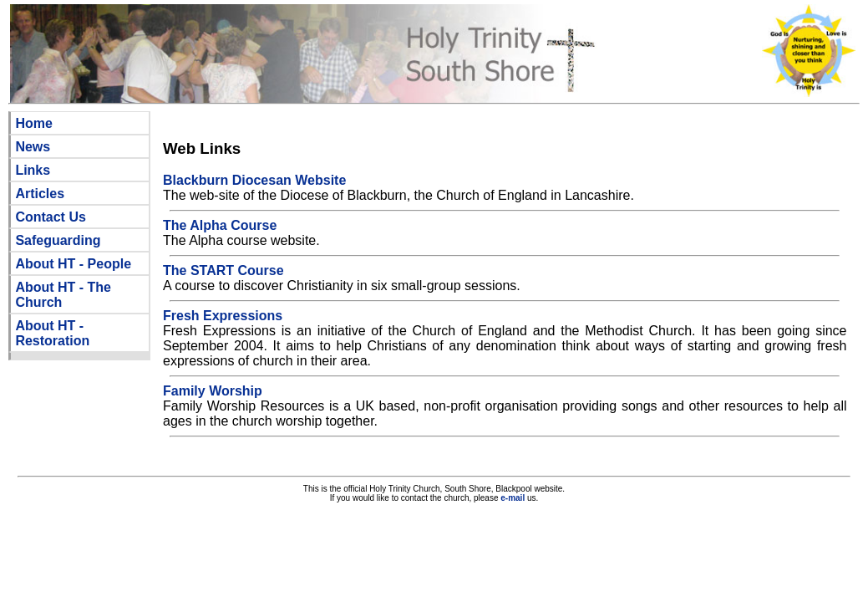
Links (33, 170)
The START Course (223, 270)
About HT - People (73, 264)
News (33, 147)
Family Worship (213, 391)
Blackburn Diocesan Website (254, 180)
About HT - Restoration (52, 333)
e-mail (513, 498)
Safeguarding (58, 240)
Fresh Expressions (223, 316)
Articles (40, 194)
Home (33, 123)
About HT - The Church (63, 295)
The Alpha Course (220, 225)
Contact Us (50, 217)
